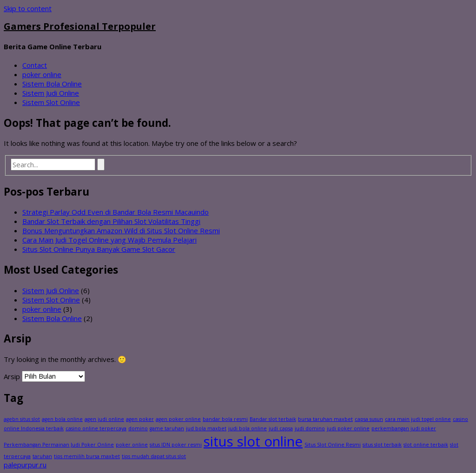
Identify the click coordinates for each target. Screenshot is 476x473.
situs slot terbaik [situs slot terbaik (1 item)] (382, 445)
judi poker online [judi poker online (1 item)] (348, 428)
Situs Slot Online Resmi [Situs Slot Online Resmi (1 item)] (333, 445)
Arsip (12, 376)
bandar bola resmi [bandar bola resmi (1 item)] (225, 419)
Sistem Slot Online (51, 102)
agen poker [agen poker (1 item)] (140, 419)
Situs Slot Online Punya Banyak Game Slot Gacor (99, 249)
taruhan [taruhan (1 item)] (42, 456)
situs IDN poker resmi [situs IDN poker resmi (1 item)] (176, 445)
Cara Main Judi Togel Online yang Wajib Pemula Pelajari (109, 240)
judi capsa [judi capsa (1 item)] (281, 428)
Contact (35, 65)
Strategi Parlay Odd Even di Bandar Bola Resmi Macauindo (116, 212)
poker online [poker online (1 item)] (132, 445)
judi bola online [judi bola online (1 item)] (248, 428)
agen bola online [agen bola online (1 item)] (62, 419)
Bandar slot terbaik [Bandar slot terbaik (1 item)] (273, 419)
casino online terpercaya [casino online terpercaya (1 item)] (96, 428)
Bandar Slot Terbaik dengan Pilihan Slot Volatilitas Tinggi (111, 221)
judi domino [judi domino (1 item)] (310, 428)
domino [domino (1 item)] (138, 428)
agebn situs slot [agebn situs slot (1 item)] (22, 419)
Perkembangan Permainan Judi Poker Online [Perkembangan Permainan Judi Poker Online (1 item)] (59, 445)
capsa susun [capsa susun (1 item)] (369, 419)
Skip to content (28, 8)
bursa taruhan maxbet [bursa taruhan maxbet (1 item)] (325, 419)
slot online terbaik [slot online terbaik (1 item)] (426, 445)
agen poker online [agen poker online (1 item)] (178, 419)
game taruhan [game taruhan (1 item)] (167, 428)
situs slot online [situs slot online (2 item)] (253, 441)
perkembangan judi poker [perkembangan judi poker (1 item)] (404, 428)
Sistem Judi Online (51, 93)
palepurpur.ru (25, 465)
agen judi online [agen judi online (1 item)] (104, 419)
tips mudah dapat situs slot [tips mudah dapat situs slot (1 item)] (154, 456)
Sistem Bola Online (52, 84)
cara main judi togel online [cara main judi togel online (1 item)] (418, 419)
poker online (42, 74)
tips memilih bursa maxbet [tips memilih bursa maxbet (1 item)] (87, 456)
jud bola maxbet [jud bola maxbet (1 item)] (206, 428)
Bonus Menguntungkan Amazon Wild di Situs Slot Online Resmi (121, 230)
